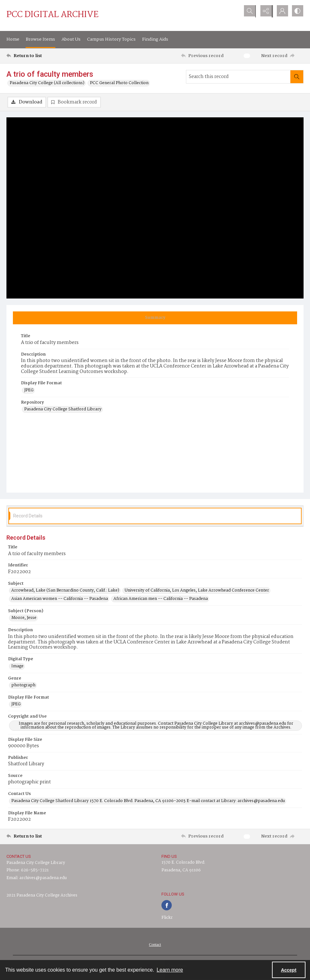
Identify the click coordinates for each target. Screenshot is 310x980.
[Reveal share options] (265, 11)
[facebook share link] (167, 905)
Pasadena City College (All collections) (47, 83)
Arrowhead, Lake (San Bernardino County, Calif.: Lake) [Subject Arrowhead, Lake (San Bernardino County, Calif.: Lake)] (65, 591)
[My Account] (281, 11)
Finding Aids (155, 39)
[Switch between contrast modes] (297, 11)
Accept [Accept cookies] (289, 970)
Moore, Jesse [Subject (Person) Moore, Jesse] (24, 618)
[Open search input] (249, 11)
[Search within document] (297, 77)
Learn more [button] (170, 970)
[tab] (155, 318)
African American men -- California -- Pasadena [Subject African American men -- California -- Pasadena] (161, 599)
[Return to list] (47, 56)
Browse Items (40, 39)
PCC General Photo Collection (119, 83)
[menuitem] (155, 945)
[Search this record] (238, 77)
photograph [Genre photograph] (23, 685)
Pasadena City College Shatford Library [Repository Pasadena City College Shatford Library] (63, 410)
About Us (71, 39)
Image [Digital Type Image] (17, 666)
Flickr (167, 918)
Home (13, 39)
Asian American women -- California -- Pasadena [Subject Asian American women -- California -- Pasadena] (60, 599)
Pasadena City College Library (36, 863)
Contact (155, 945)
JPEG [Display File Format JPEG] (29, 390)
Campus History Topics (111, 39)
